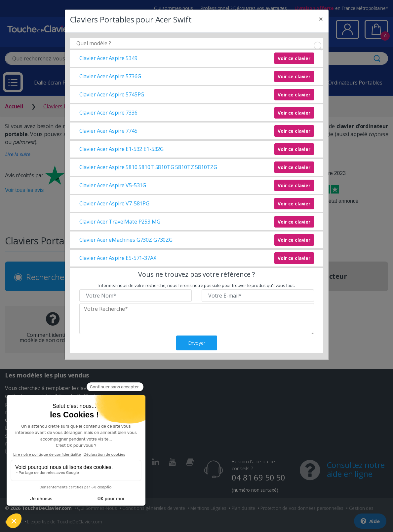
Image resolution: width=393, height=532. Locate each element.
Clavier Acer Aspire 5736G (110, 76)
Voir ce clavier (294, 58)
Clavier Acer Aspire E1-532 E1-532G (122, 149)
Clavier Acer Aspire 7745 (108, 131)
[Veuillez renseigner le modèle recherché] (197, 319)
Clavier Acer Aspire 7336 (108, 113)
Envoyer (197, 343)
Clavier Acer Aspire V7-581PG (115, 203)
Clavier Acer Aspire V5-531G (113, 185)
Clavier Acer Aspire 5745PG (112, 94)
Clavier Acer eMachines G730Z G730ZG (126, 240)
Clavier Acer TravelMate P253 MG (120, 222)
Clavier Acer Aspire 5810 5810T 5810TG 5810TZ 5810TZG (148, 167)
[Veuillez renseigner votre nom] (136, 296)
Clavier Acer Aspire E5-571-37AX (118, 258)
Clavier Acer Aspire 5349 (108, 58)
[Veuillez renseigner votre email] (258, 296)
